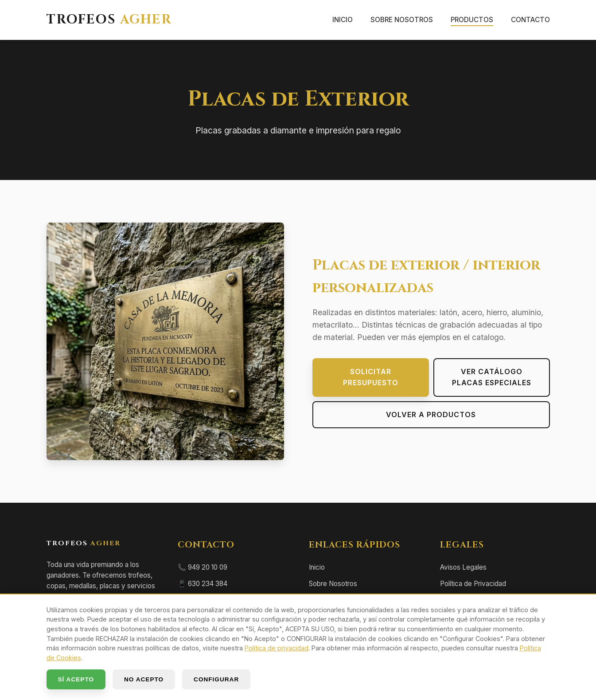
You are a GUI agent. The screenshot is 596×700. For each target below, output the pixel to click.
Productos (472, 20)
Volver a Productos (431, 415)
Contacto (530, 20)
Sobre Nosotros (402, 20)
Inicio (343, 20)
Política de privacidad (277, 648)
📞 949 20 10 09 (203, 567)
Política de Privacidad (473, 584)
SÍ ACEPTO (76, 679)
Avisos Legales (463, 567)
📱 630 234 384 (203, 584)
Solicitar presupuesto (371, 377)
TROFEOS (109, 20)
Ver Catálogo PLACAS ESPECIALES (492, 377)
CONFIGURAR (216, 679)
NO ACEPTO (144, 679)
